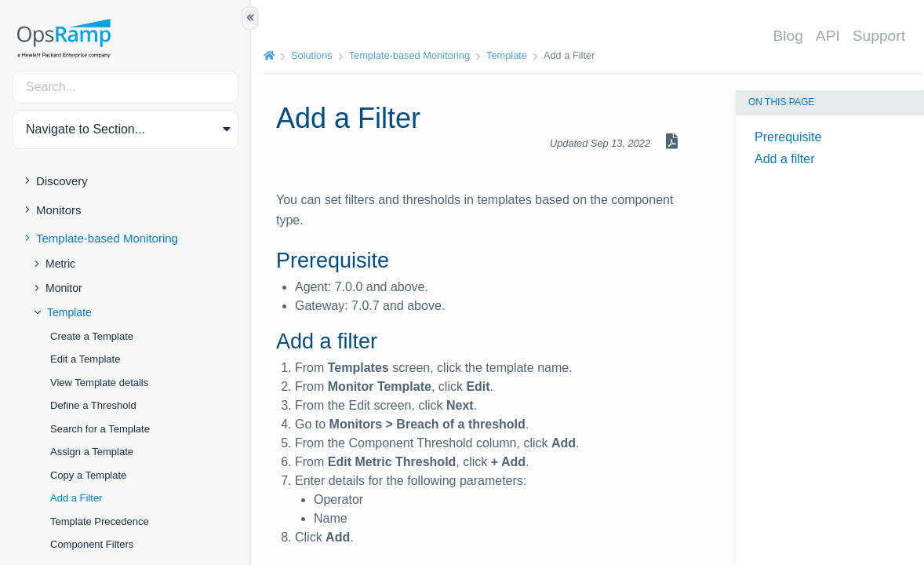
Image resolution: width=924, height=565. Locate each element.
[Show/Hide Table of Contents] (250, 18)
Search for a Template (100, 429)
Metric (60, 264)
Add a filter (784, 159)
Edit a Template (85, 359)
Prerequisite (788, 137)
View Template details (99, 383)
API (828, 36)
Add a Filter (76, 498)
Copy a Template (88, 475)
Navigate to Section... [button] (85, 129)
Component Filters (92, 544)
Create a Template (92, 336)
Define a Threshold (93, 405)
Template (69, 312)
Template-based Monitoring (107, 238)
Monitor (64, 288)
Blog (788, 36)
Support (879, 36)
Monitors (59, 210)
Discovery (62, 181)
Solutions (312, 55)
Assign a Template (92, 452)
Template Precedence (100, 521)
